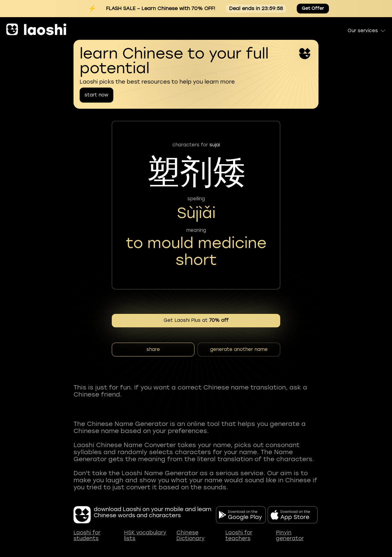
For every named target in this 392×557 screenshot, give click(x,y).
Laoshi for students (87, 536)
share (153, 349)
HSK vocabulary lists (145, 536)
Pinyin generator (290, 536)
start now (96, 95)
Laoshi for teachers (239, 536)
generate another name (239, 349)
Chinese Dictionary (190, 536)
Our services (367, 31)
